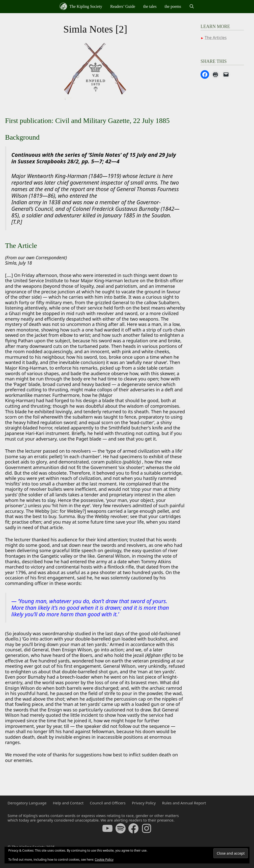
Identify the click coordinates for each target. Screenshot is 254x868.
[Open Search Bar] (192, 7)
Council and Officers (108, 803)
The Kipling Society (81, 6)
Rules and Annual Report (184, 803)
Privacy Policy (144, 803)
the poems (173, 6)
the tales (150, 6)
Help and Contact (68, 803)
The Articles (216, 38)
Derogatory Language (27, 803)
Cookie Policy (104, 860)
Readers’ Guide (123, 6)
